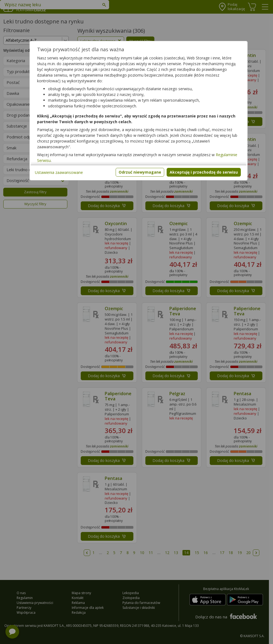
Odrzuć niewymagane (140, 172)
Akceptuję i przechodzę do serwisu (204, 172)
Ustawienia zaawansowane (59, 172)
